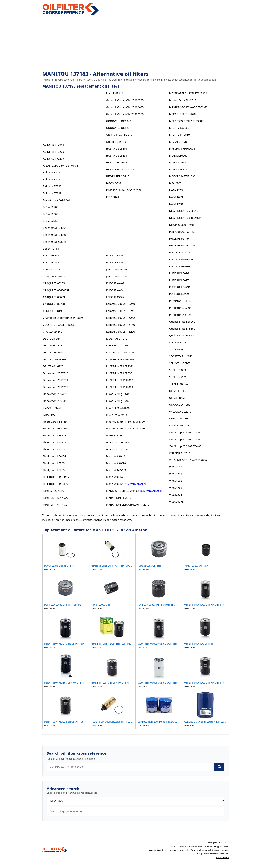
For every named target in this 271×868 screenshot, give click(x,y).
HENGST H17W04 (117, 162)
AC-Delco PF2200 (53, 152)
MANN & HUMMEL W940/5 (123, 491)
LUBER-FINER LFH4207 (120, 359)
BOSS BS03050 (52, 269)
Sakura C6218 (178, 342)
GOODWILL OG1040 (119, 121)
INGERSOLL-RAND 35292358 (124, 190)
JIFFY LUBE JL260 (116, 276)
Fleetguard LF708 (54, 463)
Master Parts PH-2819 (183, 100)
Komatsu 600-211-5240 (120, 304)
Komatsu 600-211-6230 (120, 332)
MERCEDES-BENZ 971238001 (187, 121)
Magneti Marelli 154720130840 (125, 428)
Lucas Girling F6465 (118, 401)
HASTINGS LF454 (117, 155)
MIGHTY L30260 (179, 128)
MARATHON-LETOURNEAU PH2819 (128, 505)
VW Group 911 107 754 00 (185, 432)
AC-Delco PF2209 (53, 158)
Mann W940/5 (115, 484)
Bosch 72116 (51, 249)
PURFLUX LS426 (179, 273)
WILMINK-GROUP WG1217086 (188, 460)
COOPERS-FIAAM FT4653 (58, 325)
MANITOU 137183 (117, 449)
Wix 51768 (176, 488)
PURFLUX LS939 (179, 294)
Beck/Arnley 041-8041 (56, 200)
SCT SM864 (176, 349)
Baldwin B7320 (52, 186)
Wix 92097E (176, 502)
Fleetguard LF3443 (55, 442)
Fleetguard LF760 (54, 470)
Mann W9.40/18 (116, 463)
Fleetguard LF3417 (55, 435)
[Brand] (136, 801)
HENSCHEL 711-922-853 (121, 169)
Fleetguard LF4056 (55, 449)
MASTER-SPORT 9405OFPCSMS (188, 107)
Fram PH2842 (114, 93)
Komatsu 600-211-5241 (120, 311)
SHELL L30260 (178, 370)
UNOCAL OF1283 (180, 405)
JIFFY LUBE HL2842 (118, 269)
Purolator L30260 (180, 308)
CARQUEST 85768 (54, 304)
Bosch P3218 (51, 255)
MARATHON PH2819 (119, 498)
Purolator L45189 (180, 315)
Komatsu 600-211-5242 (120, 318)
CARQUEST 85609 (54, 297)
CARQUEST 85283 (54, 283)
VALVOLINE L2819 (180, 412)
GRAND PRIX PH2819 (119, 135)
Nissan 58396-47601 (182, 225)
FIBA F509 (49, 415)
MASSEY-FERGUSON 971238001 (189, 93)
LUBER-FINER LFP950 (119, 373)
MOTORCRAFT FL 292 (182, 176)
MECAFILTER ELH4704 (183, 114)
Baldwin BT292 (52, 193)
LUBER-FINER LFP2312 (120, 366)
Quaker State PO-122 (182, 335)
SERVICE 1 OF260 (180, 363)
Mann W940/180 (116, 470)
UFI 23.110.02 (178, 391)
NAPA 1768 (176, 204)
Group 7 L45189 (116, 142)
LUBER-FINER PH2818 (119, 380)
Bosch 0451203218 (55, 242)
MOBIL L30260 (178, 155)
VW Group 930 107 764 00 (185, 446)
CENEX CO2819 (52, 311)
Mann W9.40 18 (116, 456)
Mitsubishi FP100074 (182, 148)
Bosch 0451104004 (55, 228)
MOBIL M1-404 (178, 169)
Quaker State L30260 (182, 322)
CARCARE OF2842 (54, 276)
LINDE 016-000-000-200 (121, 352)
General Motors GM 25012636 (125, 114)
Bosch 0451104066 (55, 235)
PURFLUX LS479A (180, 287)
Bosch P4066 (51, 262)
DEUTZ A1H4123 (53, 366)
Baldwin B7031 (52, 172)
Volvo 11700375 (179, 425)
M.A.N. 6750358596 (118, 408)
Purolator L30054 (180, 301)
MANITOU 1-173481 (118, 442)
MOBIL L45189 (178, 162)
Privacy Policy (222, 857)
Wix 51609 (176, 481)
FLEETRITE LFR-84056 (56, 484)
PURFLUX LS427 (179, 280)
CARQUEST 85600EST (56, 290)
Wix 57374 (176, 495)
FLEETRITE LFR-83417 (56, 477)
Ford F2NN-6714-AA (55, 498)
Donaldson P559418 (55, 401)
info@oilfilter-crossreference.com (213, 854)
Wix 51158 (176, 467)
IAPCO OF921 (114, 183)
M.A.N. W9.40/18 (116, 415)
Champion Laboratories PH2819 (63, 318)
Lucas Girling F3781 (118, 394)
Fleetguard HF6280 (55, 428)
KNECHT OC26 (115, 297)
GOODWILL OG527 (118, 128)
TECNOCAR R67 (179, 384)
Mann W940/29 (116, 477)
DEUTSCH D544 (52, 339)
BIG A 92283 (51, 207)
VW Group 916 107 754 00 (185, 439)
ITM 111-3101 (115, 262)
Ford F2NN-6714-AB (55, 505)
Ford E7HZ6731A (53, 491)
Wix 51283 (176, 474)
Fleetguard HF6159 (55, 422)
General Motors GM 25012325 (125, 100)
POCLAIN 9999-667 (181, 266)
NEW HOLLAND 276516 (184, 211)
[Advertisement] (136, 43)
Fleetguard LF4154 (55, 456)
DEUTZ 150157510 (54, 359)
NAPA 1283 (176, 190)
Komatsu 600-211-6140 (120, 325)
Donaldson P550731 (55, 380)
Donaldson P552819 (55, 394)
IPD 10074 (112, 197)
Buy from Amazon (135, 484)
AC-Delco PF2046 (53, 145)
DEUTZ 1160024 (53, 352)
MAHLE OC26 (114, 435)
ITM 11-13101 (115, 255)
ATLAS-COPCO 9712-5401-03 (60, 165)
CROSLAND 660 (53, 332)
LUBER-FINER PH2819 (119, 387)
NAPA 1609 (176, 197)
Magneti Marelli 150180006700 (125, 422)
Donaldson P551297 (55, 387)
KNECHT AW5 (114, 290)
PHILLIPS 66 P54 (179, 238)
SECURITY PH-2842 (181, 356)
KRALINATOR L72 (117, 339)
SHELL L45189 (178, 377)
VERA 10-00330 (178, 418)
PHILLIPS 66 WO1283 (182, 245)
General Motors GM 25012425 (125, 107)
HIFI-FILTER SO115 (118, 176)
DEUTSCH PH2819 (54, 345)
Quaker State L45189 (182, 329)
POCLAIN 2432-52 (180, 252)
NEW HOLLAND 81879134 (185, 218)
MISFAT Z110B (178, 142)
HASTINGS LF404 (117, 148)
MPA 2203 (175, 183)
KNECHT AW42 (115, 283)
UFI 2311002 (177, 398)
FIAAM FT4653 (52, 408)
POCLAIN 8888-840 (181, 259)
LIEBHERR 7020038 (118, 345)
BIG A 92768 (51, 221)
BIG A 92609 (51, 214)
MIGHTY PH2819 (179, 135)
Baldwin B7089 (52, 179)
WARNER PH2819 (180, 453)
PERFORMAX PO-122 (182, 232)
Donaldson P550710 (55, 373)
